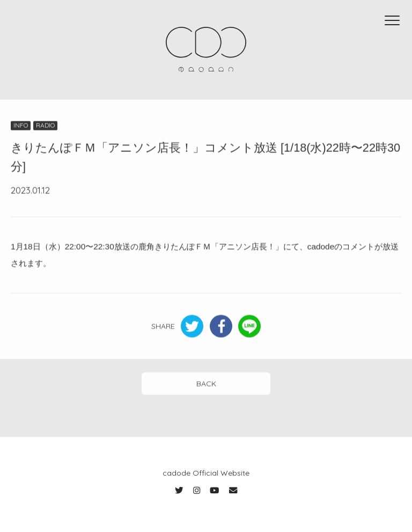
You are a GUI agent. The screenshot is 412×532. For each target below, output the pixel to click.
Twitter (192, 327)
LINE (249, 327)
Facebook (221, 327)
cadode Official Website (206, 473)
